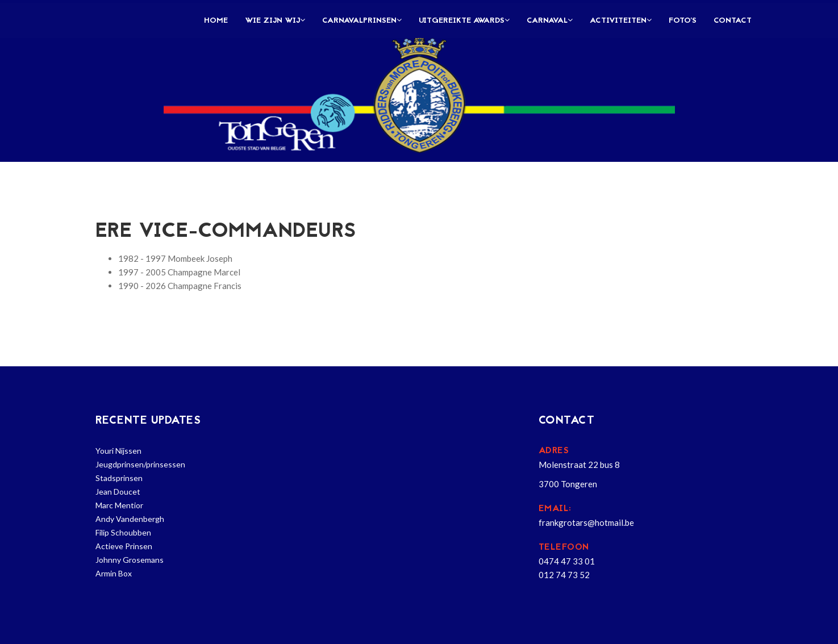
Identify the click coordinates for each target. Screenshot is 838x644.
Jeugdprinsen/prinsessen (140, 464)
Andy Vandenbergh (130, 519)
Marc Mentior (119, 505)
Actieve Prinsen (124, 546)
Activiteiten (621, 21)
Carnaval (550, 21)
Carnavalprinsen (362, 21)
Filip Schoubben (123, 532)
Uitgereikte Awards (464, 21)
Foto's (683, 21)
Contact (733, 21)
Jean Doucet (118, 492)
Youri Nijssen (118, 451)
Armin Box (114, 573)
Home (216, 21)
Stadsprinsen (119, 478)
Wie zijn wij (275, 21)
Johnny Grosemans (130, 560)
